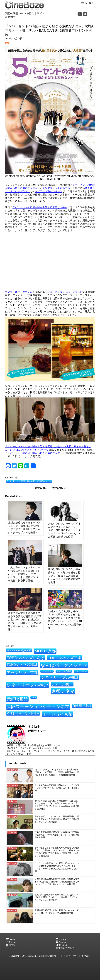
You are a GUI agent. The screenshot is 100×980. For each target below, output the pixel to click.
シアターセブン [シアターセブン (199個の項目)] (47, 671)
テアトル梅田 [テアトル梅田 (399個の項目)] (62, 684)
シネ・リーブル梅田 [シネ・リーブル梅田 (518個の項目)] (60, 677)
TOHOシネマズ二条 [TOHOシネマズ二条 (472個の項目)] (65, 658)
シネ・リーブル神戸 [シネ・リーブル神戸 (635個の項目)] (27, 685)
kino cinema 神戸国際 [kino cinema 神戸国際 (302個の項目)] (19, 650)
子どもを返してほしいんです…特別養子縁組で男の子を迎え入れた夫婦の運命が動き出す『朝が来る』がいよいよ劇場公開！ (57, 819)
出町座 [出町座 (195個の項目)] (34, 697)
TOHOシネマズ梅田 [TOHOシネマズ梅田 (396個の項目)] (22, 665)
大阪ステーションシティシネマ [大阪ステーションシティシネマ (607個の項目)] (38, 707)
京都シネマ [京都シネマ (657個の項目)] (63, 691)
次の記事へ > (60, 488)
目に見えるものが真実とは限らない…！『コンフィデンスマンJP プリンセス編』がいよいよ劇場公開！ (57, 788)
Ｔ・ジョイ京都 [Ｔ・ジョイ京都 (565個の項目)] (58, 714)
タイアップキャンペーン (49, 191)
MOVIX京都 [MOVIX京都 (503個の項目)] (45, 651)
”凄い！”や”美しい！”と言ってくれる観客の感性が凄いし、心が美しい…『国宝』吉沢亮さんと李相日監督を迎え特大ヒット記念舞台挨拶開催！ (57, 772)
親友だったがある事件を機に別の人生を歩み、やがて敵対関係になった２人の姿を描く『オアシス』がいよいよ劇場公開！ (57, 897)
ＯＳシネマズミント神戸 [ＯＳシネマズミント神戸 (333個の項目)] (23, 713)
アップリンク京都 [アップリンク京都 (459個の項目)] (22, 673)
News (7, 43)
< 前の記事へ (40, 488)
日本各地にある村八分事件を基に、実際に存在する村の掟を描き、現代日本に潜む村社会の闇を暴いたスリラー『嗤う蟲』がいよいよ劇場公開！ (57, 882)
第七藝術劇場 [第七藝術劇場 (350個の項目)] (82, 706)
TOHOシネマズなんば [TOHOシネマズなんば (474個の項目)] (26, 658)
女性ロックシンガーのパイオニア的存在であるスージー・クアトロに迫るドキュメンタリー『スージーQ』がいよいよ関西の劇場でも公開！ (64, 530)
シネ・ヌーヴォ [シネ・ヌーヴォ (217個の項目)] (81, 671)
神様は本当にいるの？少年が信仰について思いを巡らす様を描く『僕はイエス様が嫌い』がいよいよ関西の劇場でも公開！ (64, 576)
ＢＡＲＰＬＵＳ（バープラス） (65, 292)
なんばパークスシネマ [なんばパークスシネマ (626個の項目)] (64, 665)
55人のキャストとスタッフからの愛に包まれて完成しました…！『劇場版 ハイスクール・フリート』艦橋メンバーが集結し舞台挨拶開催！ (24, 574)
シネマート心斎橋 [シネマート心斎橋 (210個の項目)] (64, 671)
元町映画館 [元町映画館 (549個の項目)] (17, 699)
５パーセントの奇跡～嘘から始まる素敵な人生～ (40, 207)
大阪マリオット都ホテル (56, 188)
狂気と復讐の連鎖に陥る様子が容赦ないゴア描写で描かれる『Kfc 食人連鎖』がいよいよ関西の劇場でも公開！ (57, 835)
